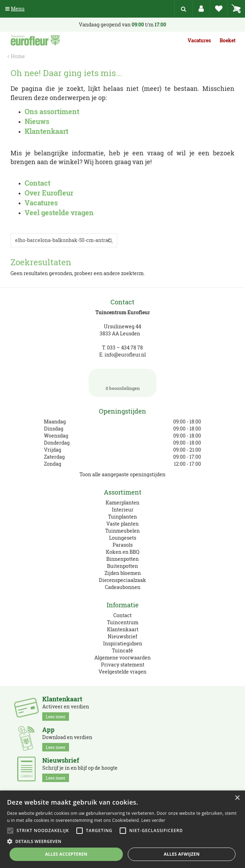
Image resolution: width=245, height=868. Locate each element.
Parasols (123, 545)
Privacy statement (123, 665)
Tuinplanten (122, 517)
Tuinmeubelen (122, 531)
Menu (15, 9)
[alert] (122, 829)
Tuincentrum (123, 622)
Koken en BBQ (123, 552)
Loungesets (123, 538)
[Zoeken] (64, 240)
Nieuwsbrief (122, 636)
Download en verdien (67, 739)
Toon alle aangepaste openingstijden (122, 474)
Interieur (123, 510)
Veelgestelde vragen (122, 672)
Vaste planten (122, 524)
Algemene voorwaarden (122, 658)
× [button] (237, 798)
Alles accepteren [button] (66, 854)
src (183, 9)
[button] (122, 841)
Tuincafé (122, 650)
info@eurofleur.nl (125, 355)
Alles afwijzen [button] (182, 854)
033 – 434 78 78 (125, 348)
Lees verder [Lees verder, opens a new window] (153, 820)
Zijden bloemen (123, 573)
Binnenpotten (122, 559)
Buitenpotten (122, 566)
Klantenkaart (123, 629)
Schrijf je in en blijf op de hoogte (80, 769)
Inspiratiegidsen (123, 643)
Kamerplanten (122, 503)
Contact (122, 615)
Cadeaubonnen (123, 587)
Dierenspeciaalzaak (122, 580)
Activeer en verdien (66, 708)
